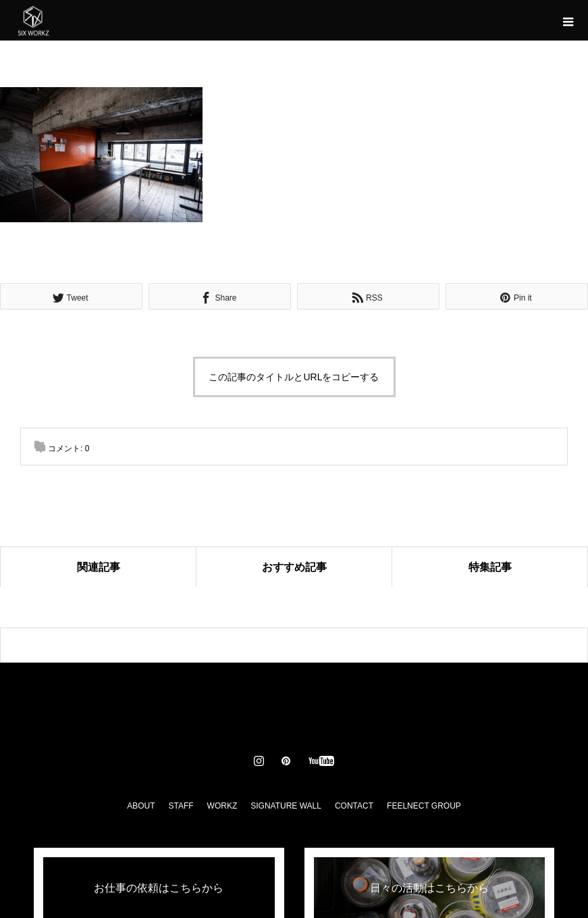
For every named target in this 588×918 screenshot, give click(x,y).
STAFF (181, 806)
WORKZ (222, 806)
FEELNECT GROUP (424, 806)
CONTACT (354, 806)
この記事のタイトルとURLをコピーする (294, 377)
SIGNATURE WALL (286, 806)
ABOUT (141, 806)
